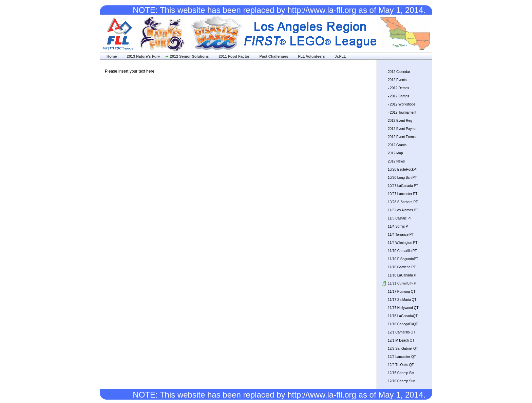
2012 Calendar (399, 72)
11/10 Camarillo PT (402, 251)
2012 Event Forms (402, 137)
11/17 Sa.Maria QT (402, 300)
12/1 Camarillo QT (402, 332)
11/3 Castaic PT (400, 218)
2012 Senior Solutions (189, 56)
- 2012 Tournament (402, 112)
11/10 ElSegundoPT (403, 259)
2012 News (396, 161)
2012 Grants (397, 145)
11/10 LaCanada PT (403, 275)
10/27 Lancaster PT (403, 194)
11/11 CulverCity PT (403, 283)
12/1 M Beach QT (401, 340)
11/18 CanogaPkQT (403, 324)
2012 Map (395, 153)
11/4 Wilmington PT (403, 243)
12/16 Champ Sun (402, 381)
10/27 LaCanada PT (403, 186)
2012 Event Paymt (402, 129)
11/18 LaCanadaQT (403, 316)
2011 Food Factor (234, 56)
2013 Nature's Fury (144, 56)
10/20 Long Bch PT (402, 178)
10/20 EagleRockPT (403, 169)
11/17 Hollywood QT (403, 308)
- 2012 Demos (398, 88)
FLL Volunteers (312, 56)
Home (112, 56)
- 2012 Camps (398, 96)
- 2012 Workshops (402, 104)
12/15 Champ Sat (401, 373)
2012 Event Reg (400, 121)
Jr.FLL (340, 56)
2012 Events (397, 80)
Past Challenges (274, 56)
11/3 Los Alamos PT (403, 210)
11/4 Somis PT (399, 226)
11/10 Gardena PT (402, 267)
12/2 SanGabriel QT (403, 349)
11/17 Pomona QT (402, 292)
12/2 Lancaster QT (402, 357)
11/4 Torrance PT (401, 235)
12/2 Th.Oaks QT (401, 365)
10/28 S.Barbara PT (403, 202)
